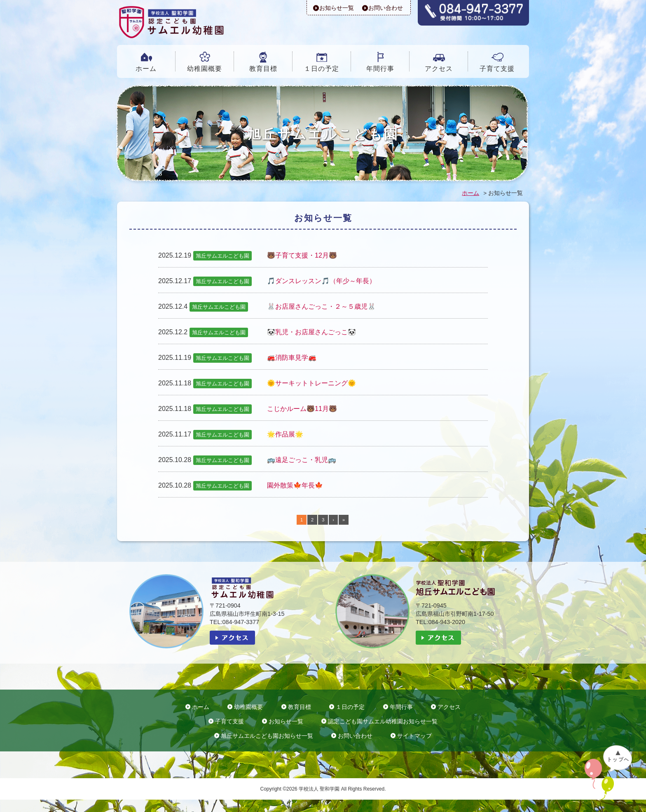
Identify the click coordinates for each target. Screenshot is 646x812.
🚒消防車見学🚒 (292, 358)
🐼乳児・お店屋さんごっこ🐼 (311, 332)
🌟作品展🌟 (285, 434)
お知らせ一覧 (337, 8)
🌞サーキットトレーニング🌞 (311, 383)
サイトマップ (414, 736)
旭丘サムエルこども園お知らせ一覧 (267, 736)
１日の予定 (322, 69)
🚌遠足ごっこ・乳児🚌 (302, 460)
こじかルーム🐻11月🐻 (302, 409)
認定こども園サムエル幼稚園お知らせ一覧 (383, 722)
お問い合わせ (386, 8)
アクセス (439, 69)
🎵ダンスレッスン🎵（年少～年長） (321, 281)
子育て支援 (497, 69)
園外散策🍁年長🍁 (295, 485)
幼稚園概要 (205, 69)
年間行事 (380, 69)
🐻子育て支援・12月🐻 (302, 255)
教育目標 (263, 69)
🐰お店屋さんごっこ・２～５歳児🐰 (321, 306)
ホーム (146, 69)
